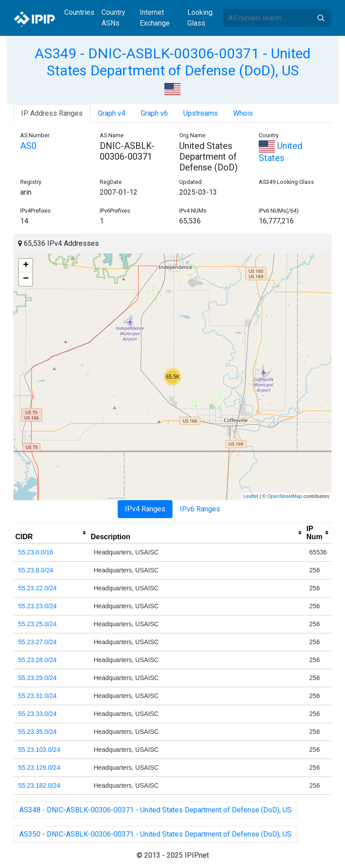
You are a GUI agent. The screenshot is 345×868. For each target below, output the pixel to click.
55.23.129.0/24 (39, 768)
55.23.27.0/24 (38, 642)
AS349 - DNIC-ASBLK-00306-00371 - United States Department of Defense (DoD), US (172, 62)
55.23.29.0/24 (38, 678)
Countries (79, 12)
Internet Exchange (155, 18)
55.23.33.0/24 (38, 714)
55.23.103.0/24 (39, 750)
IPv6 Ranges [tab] (200, 509)
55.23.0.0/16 (36, 552)
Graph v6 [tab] (154, 113)
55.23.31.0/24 (38, 696)
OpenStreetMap (285, 496)
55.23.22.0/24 (38, 588)
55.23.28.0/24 (38, 660)
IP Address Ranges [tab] (52, 113)
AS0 (28, 146)
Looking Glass (200, 18)
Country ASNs (113, 18)
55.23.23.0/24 (38, 606)
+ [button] (26, 266)
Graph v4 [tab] (112, 113)
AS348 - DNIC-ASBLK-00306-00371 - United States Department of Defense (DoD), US (155, 810)
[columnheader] (51, 533)
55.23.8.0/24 (36, 570)
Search (321, 18)
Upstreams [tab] (201, 113)
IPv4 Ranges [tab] (145, 509)
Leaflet (251, 496)
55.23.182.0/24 (39, 785)
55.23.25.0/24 (38, 624)
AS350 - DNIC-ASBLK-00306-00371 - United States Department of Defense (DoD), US (155, 834)
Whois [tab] (243, 113)
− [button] (26, 279)
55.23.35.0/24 (38, 732)
